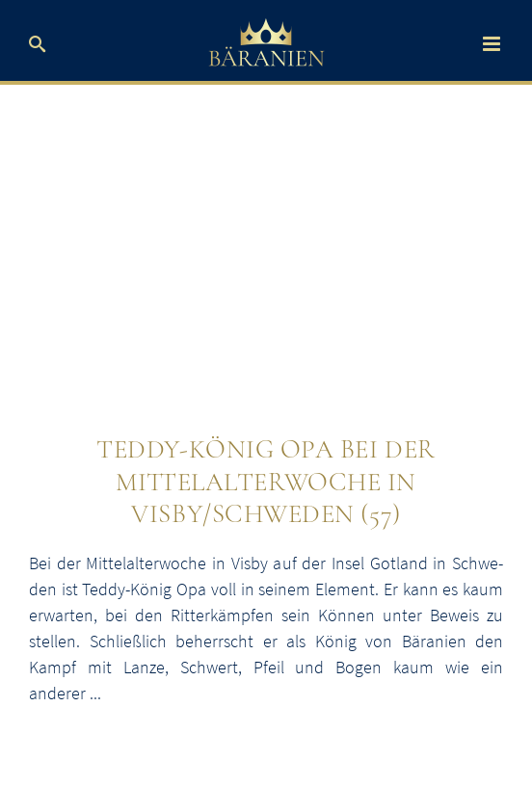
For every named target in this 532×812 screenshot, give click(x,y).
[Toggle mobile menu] (493, 44)
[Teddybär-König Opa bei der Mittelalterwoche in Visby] (266, 271)
